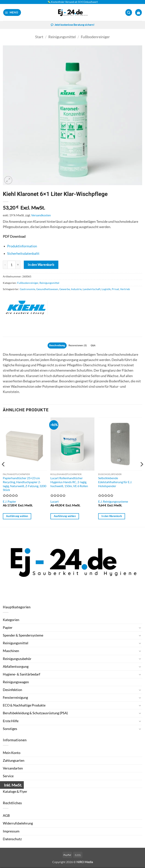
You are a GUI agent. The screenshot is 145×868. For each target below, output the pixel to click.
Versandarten (13, 769)
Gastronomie (27, 289)
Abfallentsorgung (16, 667)
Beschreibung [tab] (55, 346)
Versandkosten (41, 215)
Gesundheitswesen (47, 289)
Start (39, 37)
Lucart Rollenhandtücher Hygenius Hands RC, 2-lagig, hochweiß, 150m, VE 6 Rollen (69, 483)
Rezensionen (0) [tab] (78, 346)
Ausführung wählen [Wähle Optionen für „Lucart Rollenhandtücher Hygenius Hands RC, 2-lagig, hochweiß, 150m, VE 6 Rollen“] (65, 517)
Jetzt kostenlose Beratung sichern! (72, 25)
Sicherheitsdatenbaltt (23, 254)
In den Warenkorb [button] (112, 517)
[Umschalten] (140, 629)
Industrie (76, 289)
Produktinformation (22, 247)
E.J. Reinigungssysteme (113, 502)
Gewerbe (65, 289)
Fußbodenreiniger (95, 37)
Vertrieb (125, 289)
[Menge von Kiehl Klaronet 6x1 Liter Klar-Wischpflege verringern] (5, 265)
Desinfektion (12, 691)
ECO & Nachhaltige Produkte (24, 706)
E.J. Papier (9, 502)
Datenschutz (12, 840)
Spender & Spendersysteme (23, 636)
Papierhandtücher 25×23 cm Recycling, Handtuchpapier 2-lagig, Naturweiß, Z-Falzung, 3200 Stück (25, 485)
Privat (115, 289)
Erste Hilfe (11, 722)
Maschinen (11, 652)
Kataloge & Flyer (15, 793)
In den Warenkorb (41, 265)
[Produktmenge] (12, 265)
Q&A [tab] (95, 346)
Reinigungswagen (16, 683)
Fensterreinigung (15, 699)
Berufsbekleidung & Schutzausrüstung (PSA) (35, 714)
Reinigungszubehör (17, 660)
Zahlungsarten (14, 761)
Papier (8, 628)
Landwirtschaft (92, 289)
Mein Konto (12, 754)
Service (8, 777)
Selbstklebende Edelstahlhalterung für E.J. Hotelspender (115, 483)
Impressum (11, 832)
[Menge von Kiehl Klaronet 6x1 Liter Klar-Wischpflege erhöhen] (18, 265)
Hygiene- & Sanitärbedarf (22, 675)
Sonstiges (10, 730)
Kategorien (11, 621)
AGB (6, 817)
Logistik (106, 289)
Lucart (55, 502)
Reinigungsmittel (62, 37)
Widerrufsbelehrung (18, 824)
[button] (12, 12)
